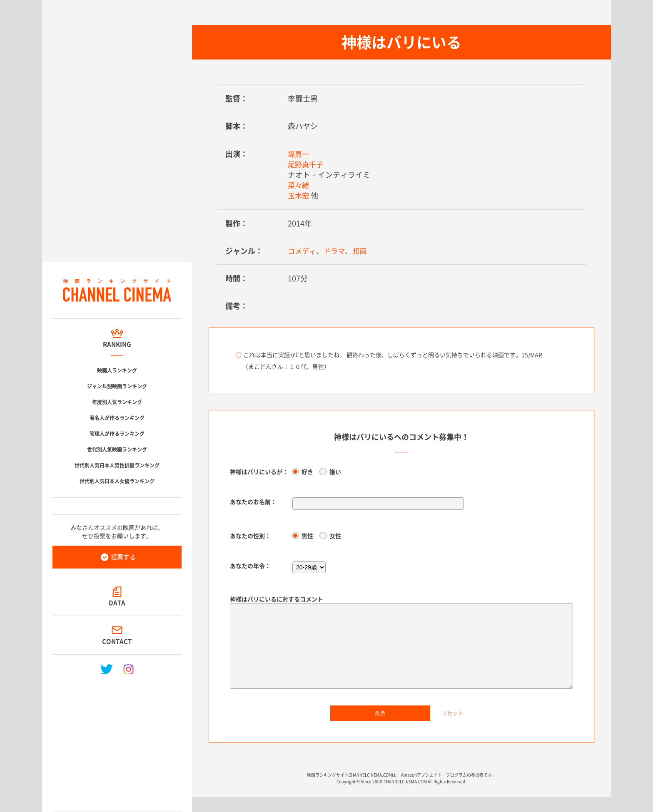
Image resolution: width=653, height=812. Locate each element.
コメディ (303, 251)
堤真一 (299, 154)
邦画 (363, 251)
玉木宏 (299, 195)
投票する (123, 557)
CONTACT (117, 641)
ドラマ (336, 251)
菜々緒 (299, 185)
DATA (117, 603)
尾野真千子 (307, 164)
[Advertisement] (117, 745)
